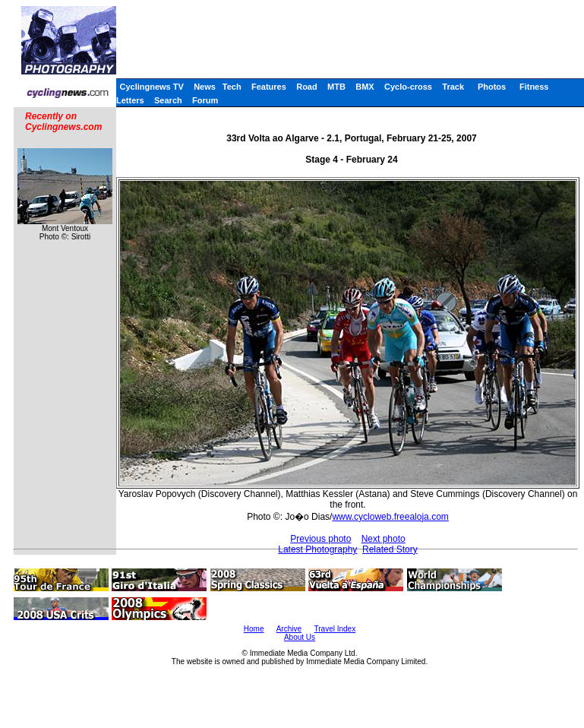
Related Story (390, 549)
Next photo (384, 539)
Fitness (534, 87)
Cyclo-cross (408, 87)
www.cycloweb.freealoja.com (390, 517)
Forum (205, 100)
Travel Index (335, 629)
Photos (492, 87)
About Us (300, 637)
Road (307, 87)
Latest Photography (317, 549)
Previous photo (320, 539)
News (205, 87)
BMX (365, 87)
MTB (336, 87)
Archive (289, 629)
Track (453, 87)
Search (168, 100)
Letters (130, 100)
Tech (232, 87)
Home (254, 629)
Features (269, 87)
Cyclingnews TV (151, 87)
